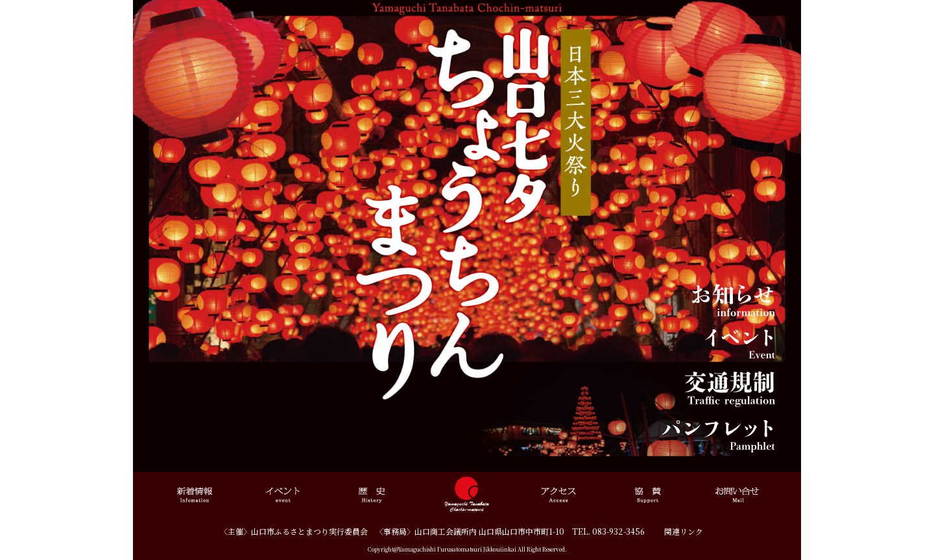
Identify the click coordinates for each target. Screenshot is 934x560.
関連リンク (684, 531)
